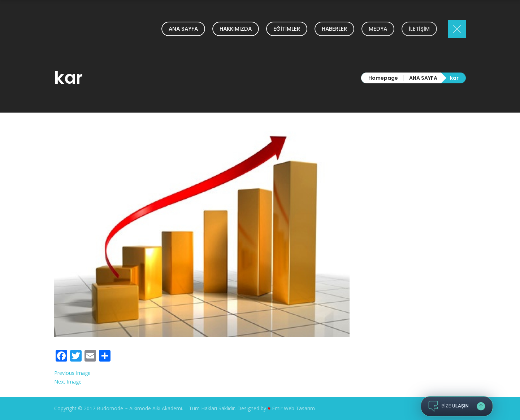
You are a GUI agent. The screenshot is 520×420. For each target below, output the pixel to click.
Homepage (383, 78)
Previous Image (72, 373)
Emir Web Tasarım (293, 408)
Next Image (68, 382)
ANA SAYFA (423, 78)
